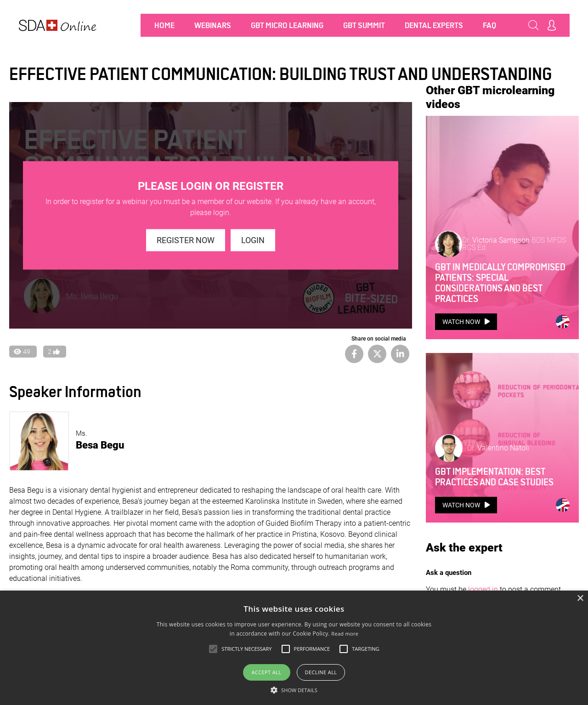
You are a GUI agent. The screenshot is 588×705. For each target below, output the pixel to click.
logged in (483, 411)
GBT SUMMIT (364, 25)
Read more (345, 634)
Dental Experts (434, 25)
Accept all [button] (267, 672)
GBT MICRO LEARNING (287, 25)
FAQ (489, 25)
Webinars (213, 25)
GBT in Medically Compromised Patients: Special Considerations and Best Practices (500, 167)
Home (164, 25)
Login (253, 240)
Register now (186, 240)
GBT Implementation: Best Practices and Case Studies (494, 298)
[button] (294, 690)
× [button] (580, 599)
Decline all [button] (321, 672)
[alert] (294, 648)
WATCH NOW (466, 206)
